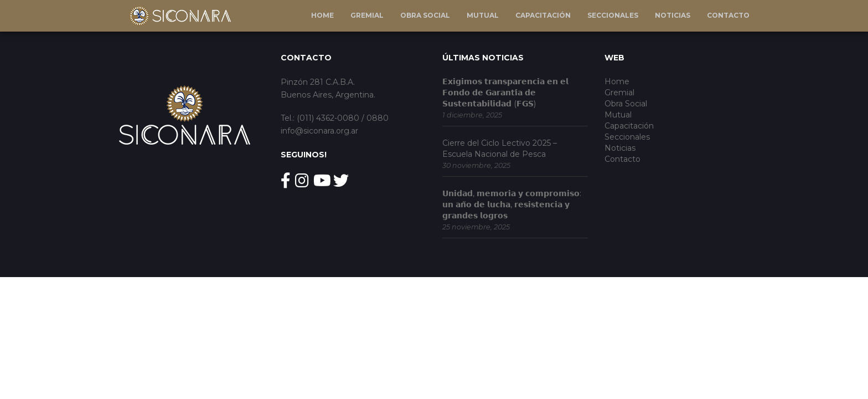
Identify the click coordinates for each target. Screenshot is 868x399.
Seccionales (613, 15)
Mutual (483, 15)
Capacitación (543, 15)
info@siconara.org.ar (319, 131)
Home (322, 15)
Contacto (728, 15)
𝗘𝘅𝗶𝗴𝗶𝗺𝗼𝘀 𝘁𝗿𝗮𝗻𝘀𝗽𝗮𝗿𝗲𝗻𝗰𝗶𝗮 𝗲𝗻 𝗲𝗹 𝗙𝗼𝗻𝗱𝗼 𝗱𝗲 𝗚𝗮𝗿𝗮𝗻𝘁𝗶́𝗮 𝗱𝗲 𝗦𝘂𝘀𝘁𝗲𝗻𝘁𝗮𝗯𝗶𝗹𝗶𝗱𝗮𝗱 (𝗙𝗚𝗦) (505, 93)
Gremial (367, 15)
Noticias (673, 15)
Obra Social (425, 15)
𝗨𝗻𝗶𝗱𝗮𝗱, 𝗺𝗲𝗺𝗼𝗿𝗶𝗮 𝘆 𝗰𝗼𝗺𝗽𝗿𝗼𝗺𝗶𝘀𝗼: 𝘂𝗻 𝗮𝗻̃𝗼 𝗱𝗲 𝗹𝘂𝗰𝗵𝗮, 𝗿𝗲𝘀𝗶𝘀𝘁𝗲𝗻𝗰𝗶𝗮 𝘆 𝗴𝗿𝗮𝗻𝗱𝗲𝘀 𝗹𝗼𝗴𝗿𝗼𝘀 (512, 204)
